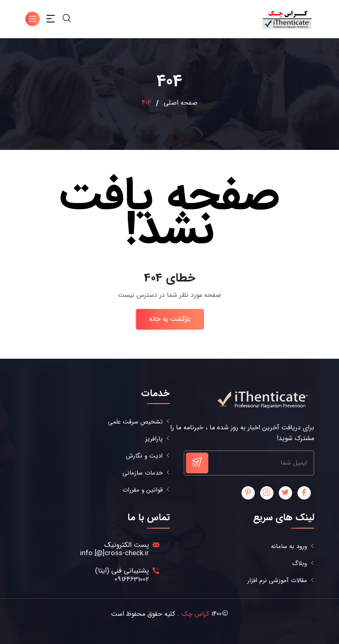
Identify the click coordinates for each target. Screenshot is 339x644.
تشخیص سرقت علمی (135, 422)
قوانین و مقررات (143, 490)
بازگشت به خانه (170, 319)
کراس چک (195, 614)
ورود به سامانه (289, 547)
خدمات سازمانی (143, 473)
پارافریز (154, 439)
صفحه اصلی (180, 103)
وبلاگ (300, 564)
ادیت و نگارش (144, 456)
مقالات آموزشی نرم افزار (277, 581)
